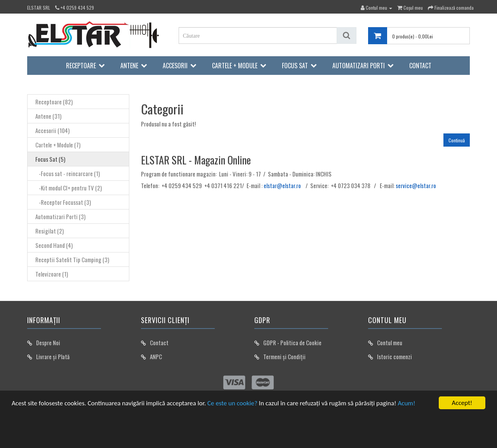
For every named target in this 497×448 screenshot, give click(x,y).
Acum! (406, 403)
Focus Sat (295, 66)
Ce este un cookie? (232, 403)
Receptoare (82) (54, 102)
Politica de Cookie (301, 342)
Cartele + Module (235, 66)
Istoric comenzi (394, 356)
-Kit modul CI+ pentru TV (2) (69, 188)
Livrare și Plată (53, 356)
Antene (129, 66)
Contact (420, 66)
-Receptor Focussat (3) (63, 202)
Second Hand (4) (54, 245)
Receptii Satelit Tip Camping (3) (72, 259)
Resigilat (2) (50, 231)
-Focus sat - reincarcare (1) (68, 173)
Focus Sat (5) (50, 159)
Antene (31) (48, 116)
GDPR (270, 342)
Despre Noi (48, 342)
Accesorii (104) (52, 130)
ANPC (156, 356)
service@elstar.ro (416, 185)
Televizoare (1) (52, 274)
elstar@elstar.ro (282, 185)
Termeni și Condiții (284, 356)
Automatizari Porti (359, 66)
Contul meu (390, 342)
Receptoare (81, 66)
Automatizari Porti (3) (60, 216)
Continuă (457, 140)
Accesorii (175, 66)
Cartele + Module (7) (58, 145)
